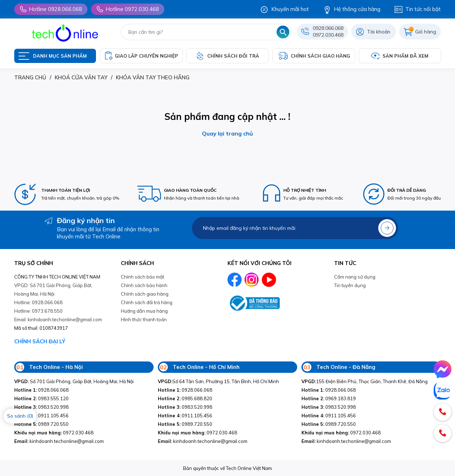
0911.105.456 (41, 416)
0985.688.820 (185, 398)
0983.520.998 (41, 407)
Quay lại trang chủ (227, 133)
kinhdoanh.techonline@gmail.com (59, 441)
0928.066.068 (328, 28)
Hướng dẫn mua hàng (144, 311)
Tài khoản (379, 32)
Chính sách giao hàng (145, 294)
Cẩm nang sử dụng (355, 277)
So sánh (20, 416)
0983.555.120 (41, 398)
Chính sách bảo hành (144, 285)
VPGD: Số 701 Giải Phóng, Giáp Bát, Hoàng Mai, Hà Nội (53, 290)
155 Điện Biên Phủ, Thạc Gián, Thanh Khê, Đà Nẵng (365, 381)
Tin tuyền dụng (350, 285)
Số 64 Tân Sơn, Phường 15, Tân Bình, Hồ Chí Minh (218, 381)
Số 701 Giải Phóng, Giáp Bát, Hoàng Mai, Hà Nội (74, 381)
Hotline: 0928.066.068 (38, 302)
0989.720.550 (41, 424)
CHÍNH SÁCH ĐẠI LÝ (40, 341)
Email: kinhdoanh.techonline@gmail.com (58, 319)
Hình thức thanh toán (144, 319)
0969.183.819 (329, 398)
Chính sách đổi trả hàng (147, 302)
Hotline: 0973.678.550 (38, 311)
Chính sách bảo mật (143, 277)
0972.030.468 (328, 35)
